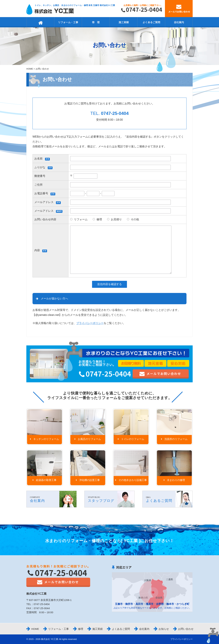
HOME (30, 69)
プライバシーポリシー (90, 323)
